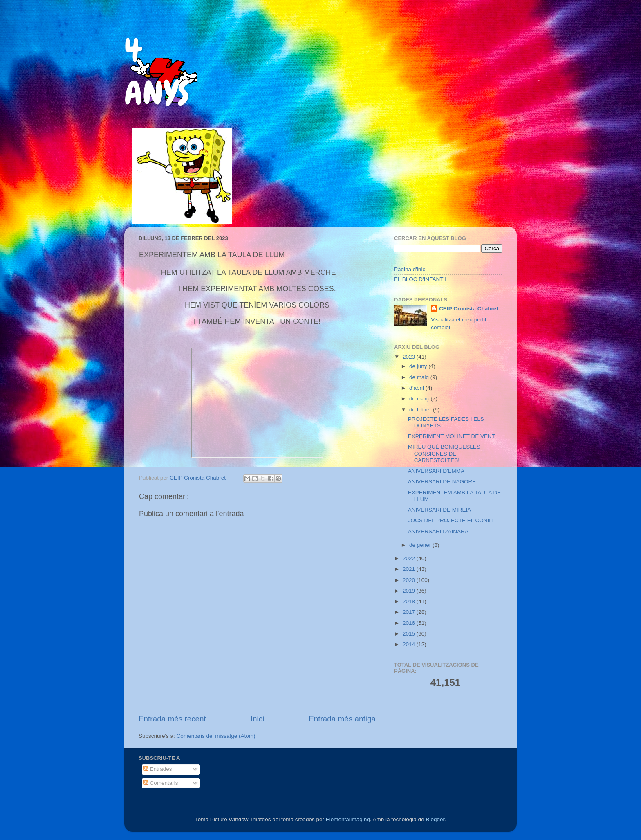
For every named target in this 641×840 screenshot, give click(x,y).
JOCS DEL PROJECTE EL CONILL (452, 520)
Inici (258, 719)
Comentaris (161, 783)
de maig (420, 377)
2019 (410, 591)
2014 (410, 644)
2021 (410, 569)
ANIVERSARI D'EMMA (436, 471)
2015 (410, 634)
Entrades (158, 769)
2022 (410, 558)
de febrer (421, 410)
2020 (410, 580)
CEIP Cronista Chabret (469, 309)
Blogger (435, 819)
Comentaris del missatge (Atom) (216, 736)
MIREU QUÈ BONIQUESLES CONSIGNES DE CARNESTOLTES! (444, 453)
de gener (421, 545)
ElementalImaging (348, 819)
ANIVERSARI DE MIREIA (440, 510)
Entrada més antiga (342, 719)
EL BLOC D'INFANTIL (421, 279)
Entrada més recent (172, 719)
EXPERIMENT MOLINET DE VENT (452, 436)
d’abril (417, 388)
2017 (410, 612)
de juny (419, 366)
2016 (410, 623)
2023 (410, 357)
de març (420, 399)
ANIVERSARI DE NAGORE (442, 482)
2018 (410, 601)
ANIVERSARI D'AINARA (438, 531)
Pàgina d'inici (410, 269)
